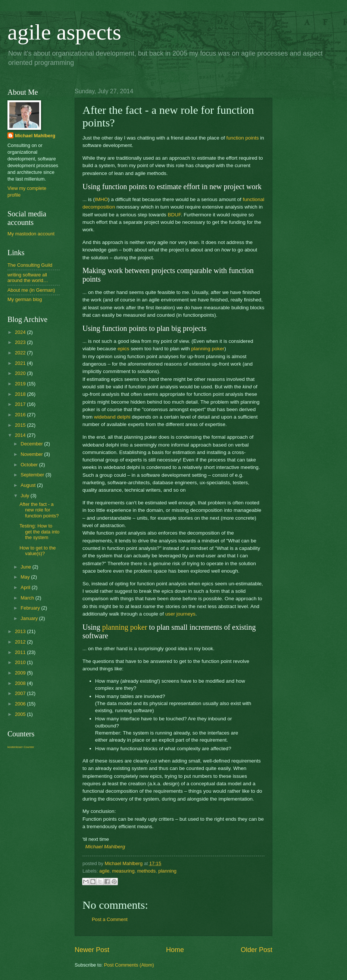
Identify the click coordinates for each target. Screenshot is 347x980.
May (26, 577)
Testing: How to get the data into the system (39, 532)
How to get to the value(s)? (37, 551)
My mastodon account (31, 234)
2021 (21, 363)
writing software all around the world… (28, 278)
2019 (21, 384)
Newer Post (92, 950)
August (29, 485)
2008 (21, 683)
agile (104, 871)
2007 (21, 693)
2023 (21, 342)
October (30, 465)
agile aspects (64, 32)
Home (175, 950)
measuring (123, 871)
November (32, 454)
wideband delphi (112, 417)
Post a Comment (110, 919)
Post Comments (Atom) (129, 965)
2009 (21, 673)
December (32, 444)
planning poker (208, 349)
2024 (21, 332)
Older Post (257, 950)
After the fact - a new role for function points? (39, 510)
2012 (21, 642)
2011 (21, 652)
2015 (21, 425)
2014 (21, 435)
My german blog (25, 299)
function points (242, 138)
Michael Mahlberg (105, 847)
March (28, 598)
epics (124, 349)
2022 (21, 353)
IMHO (101, 199)
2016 (21, 415)
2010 (21, 662)
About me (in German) (31, 290)
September (33, 475)
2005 (21, 714)
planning (167, 871)
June (26, 567)
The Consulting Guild (30, 265)
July (25, 496)
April (26, 587)
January (30, 618)
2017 (21, 404)
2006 (21, 704)
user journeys (180, 614)
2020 (21, 373)
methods (146, 871)
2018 (21, 394)
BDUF (174, 215)
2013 (21, 631)
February (31, 608)
